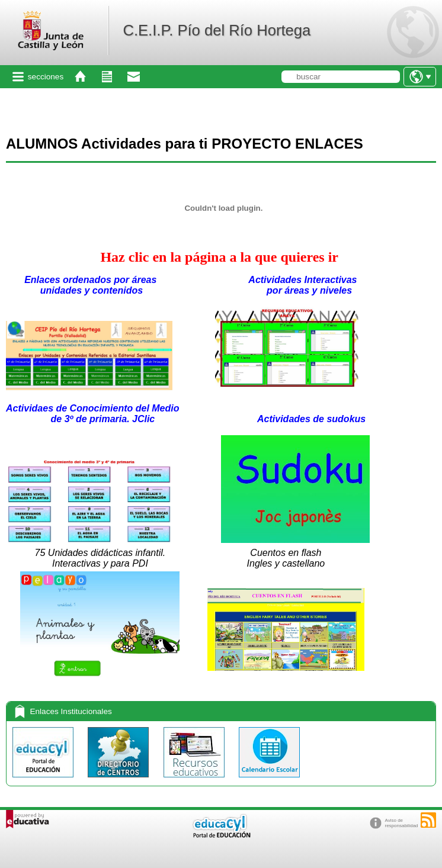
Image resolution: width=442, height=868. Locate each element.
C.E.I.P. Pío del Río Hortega (217, 30)
